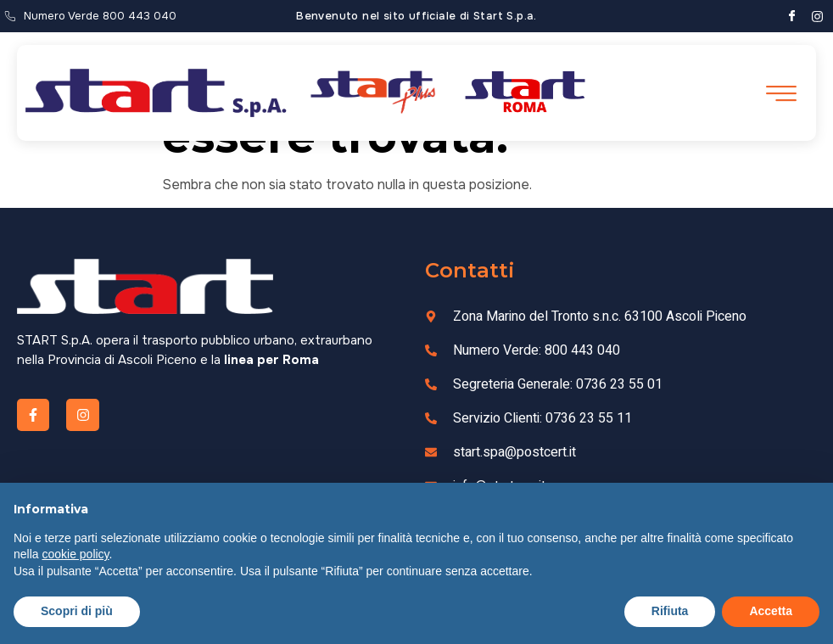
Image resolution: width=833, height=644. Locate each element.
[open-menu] (780, 94)
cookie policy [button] (75, 554)
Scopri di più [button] (77, 611)
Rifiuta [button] (670, 611)
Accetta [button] (771, 611)
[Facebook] (792, 16)
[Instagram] (818, 16)
